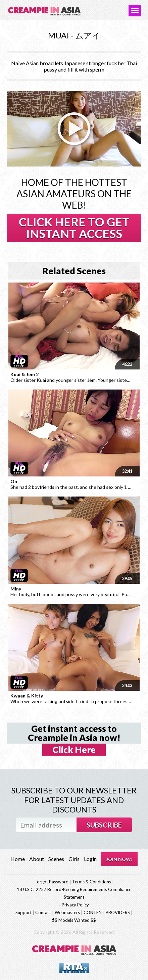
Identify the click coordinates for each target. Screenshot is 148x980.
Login (90, 859)
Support (23, 912)
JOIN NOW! (119, 859)
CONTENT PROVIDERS (107, 912)
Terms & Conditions (92, 882)
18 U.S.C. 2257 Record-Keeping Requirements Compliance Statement (74, 893)
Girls (74, 859)
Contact (43, 912)
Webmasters (67, 912)
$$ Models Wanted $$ (74, 920)
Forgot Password (52, 882)
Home (18, 859)
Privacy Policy (75, 905)
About (37, 859)
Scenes (56, 859)
